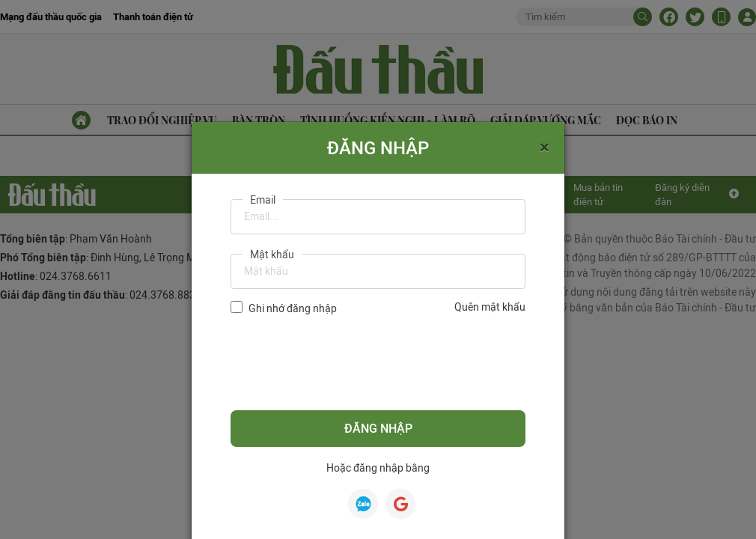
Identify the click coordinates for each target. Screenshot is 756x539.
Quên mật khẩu (490, 307)
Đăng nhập (378, 429)
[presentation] (344, 363)
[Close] (545, 147)
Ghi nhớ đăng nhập (293, 308)
